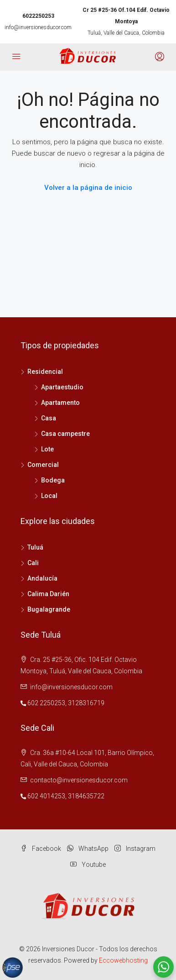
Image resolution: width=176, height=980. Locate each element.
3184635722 (86, 796)
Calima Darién (48, 594)
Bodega (53, 480)
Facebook (41, 849)
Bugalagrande (49, 609)
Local (49, 496)
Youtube (88, 865)
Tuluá (35, 547)
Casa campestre (65, 434)
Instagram (135, 849)
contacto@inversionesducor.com (79, 780)
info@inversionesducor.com (38, 27)
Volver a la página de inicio (88, 188)
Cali (33, 563)
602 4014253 (46, 796)
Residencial (45, 372)
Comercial (43, 465)
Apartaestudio (62, 387)
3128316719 (86, 703)
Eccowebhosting (123, 960)
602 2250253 (46, 703)
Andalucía (42, 578)
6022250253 (38, 16)
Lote (47, 449)
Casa (49, 418)
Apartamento (60, 403)
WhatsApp (88, 849)
